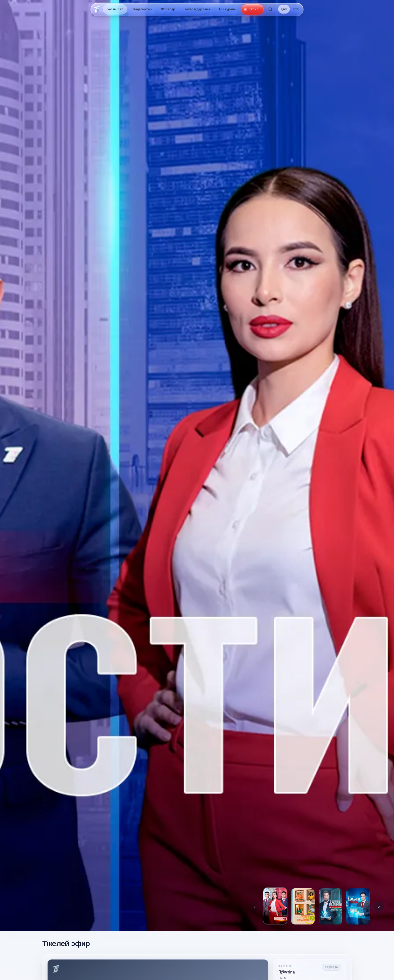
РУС (296, 9)
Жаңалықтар (142, 9)
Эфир (254, 9)
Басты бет (115, 9)
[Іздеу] (270, 9)
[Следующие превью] (379, 906)
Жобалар (168, 9)
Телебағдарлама (197, 9)
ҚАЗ (284, 9)
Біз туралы (228, 9)
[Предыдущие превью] (254, 906)
